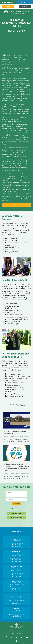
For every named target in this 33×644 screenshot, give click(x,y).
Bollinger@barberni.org (17, 587)
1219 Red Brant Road (16, 596)
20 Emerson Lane (16, 553)
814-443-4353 (17, 603)
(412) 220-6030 (17, 560)
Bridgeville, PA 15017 (17, 556)
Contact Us (17, 205)
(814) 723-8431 (17, 588)
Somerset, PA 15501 (16, 598)
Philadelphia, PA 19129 (16, 571)
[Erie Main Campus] (17, 538)
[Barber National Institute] (16, 12)
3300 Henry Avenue (16, 568)
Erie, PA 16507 (17, 541)
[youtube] (27, 637)
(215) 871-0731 (17, 575)
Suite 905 (16, 554)
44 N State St (17, 583)
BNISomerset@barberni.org (17, 600)
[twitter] (17, 637)
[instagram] (11, 637)
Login (25, 7)
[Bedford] (17, 609)
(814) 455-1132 (17, 546)
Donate (8, 7)
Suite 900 (16, 569)
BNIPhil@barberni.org (17, 573)
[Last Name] (16, 496)
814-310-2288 (17, 617)
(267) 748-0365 (17, 576)
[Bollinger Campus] (17, 581)
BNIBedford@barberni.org (17, 614)
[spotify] (17, 641)
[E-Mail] (16, 499)
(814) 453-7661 (8, 2)
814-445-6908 (17, 602)
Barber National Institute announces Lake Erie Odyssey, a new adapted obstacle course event (16, 453)
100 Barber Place (17, 539)
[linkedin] (22, 637)
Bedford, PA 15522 (17, 611)
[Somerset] (17, 595)
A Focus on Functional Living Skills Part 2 (16, 420)
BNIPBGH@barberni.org (17, 558)
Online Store (16, 518)
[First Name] (16, 492)
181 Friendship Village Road (17, 610)
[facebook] (6, 637)
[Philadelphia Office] (17, 566)
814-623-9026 (17, 615)
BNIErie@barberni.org (17, 543)
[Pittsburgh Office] (16, 551)
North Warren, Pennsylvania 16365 (17, 584)
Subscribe (16, 504)
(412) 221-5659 (17, 561)
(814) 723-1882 (17, 590)
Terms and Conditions (17, 633)
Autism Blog (17, 513)
